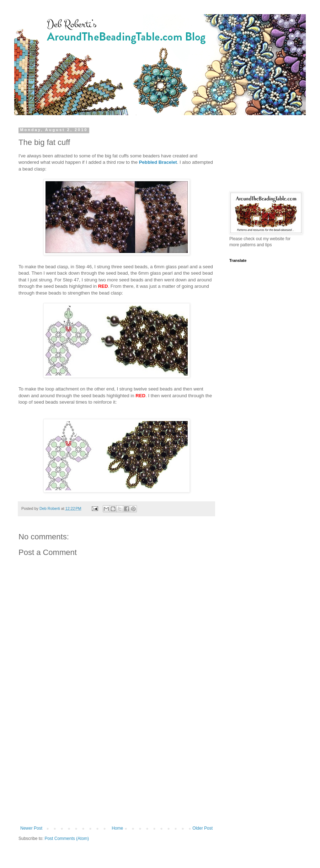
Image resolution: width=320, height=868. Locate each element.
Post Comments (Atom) (67, 839)
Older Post (202, 828)
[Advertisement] (116, 767)
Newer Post (31, 828)
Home (117, 828)
